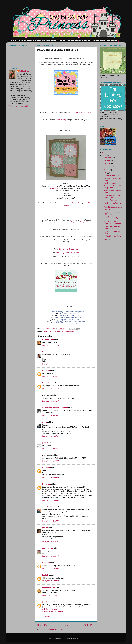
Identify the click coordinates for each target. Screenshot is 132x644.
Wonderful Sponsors (105, 41)
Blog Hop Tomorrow (111, 183)
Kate (44, 352)
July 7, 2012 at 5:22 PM (50, 461)
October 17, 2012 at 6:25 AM (52, 612)
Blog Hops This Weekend (113, 203)
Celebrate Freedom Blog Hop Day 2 (113, 228)
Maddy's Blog (61, 120)
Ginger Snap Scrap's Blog (80, 222)
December (108, 158)
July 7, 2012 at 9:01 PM (50, 542)
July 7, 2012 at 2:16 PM (50, 436)
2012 (104, 155)
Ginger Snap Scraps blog (82, 113)
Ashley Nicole (25, 71)
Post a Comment (46, 616)
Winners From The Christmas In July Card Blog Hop (113, 208)
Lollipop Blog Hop (110, 200)
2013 (104, 152)
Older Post (90, 625)
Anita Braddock (49, 507)
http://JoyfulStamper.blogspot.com (69, 317)
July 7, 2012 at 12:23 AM (51, 345)
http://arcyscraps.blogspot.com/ (69, 319)
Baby (45, 332)
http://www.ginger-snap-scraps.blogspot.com (68, 312)
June (106, 240)
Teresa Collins (77, 203)
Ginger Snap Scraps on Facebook (68, 253)
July (105, 173)
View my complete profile (19, 106)
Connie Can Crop (49, 588)
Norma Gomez (48, 340)
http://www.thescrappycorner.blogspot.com (69, 321)
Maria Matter (48, 549)
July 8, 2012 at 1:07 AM (50, 581)
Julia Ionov (47, 602)
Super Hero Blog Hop (111, 176)
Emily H (45, 575)
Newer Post (43, 625)
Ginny (45, 422)
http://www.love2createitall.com (68, 315)
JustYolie (46, 443)
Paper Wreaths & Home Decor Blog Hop (112, 196)
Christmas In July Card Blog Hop (112, 213)
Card (49, 332)
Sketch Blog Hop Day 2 (112, 236)
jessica (45, 528)
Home (13, 41)
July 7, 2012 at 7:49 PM (51, 500)
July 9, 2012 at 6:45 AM (51, 595)
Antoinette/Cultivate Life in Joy (55, 408)
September (108, 167)
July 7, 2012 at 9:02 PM (51, 556)
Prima (67, 205)
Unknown (46, 371)
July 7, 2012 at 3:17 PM (50, 449)
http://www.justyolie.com (69, 314)
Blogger (79, 638)
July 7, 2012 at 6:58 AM (51, 401)
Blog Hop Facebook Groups (75, 41)
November (108, 161)
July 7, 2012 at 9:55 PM (51, 569)
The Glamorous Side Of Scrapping (38, 41)
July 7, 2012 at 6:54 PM (50, 478)
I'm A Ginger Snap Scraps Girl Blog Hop (112, 218)
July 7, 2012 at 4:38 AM (51, 376)
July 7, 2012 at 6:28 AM (51, 389)
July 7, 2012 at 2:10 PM (50, 416)
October (107, 164)
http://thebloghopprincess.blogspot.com (69, 323)
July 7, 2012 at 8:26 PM (51, 521)
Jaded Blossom (55, 188)
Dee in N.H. (47, 383)
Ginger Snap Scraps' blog (68, 249)
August (107, 170)
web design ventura (50, 609)
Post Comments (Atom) (57, 630)
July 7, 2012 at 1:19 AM (50, 364)
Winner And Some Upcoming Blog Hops (112, 223)
